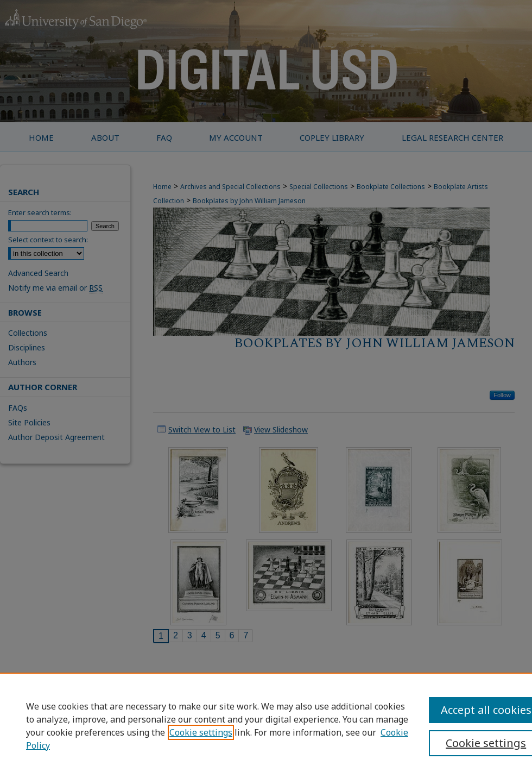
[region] (266, 725)
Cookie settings (201, 732)
